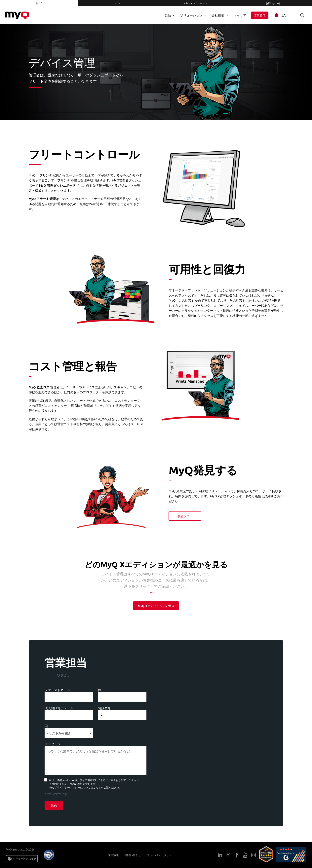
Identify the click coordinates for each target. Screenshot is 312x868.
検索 (301, 15)
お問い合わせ (273, 3)
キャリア (240, 15)
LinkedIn (220, 855)
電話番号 (104, 708)
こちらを (98, 787)
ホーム (39, 3)
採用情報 (113, 855)
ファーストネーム (57, 690)
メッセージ (53, 744)
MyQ (117, 3)
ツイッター (228, 855)
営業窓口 (260, 15)
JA (279, 15)
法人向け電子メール (59, 708)
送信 (54, 806)
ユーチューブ (245, 855)
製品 (168, 15)
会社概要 (218, 15)
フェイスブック (237, 855)
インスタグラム (253, 855)
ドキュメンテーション (195, 3)
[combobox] (282, 15)
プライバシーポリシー (161, 855)
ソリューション (191, 15)
